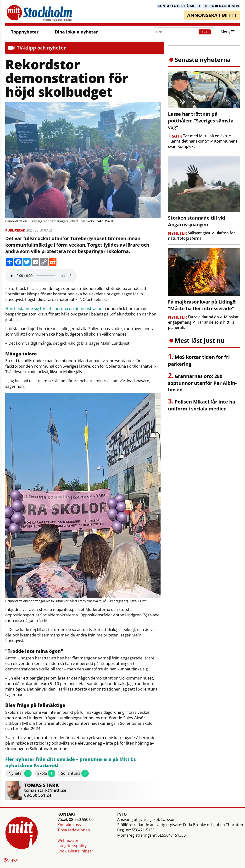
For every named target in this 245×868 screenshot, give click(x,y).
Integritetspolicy (72, 846)
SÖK (205, 32)
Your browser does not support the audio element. (41, 276)
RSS (11, 861)
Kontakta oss (69, 825)
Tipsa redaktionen (74, 830)
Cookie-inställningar (75, 851)
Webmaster (68, 840)
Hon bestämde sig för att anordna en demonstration (54, 309)
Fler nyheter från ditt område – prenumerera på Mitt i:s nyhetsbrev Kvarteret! (71, 762)
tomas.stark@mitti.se (45, 790)
